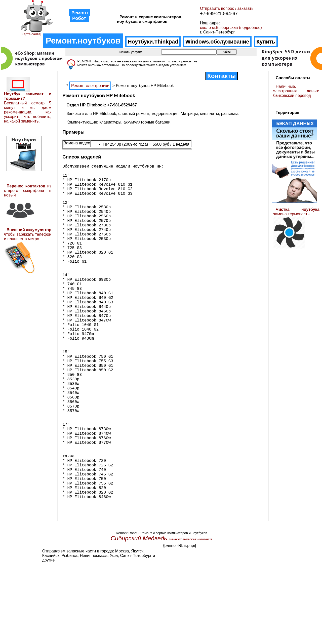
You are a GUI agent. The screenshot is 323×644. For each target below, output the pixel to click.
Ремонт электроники (90, 86)
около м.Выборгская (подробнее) (231, 28)
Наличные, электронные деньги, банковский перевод (297, 91)
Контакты (221, 76)
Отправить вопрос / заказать (227, 8)
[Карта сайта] (31, 34)
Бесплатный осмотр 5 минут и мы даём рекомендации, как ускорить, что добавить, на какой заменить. (28, 112)
